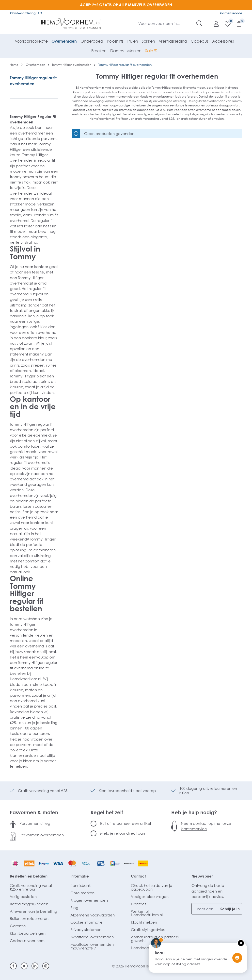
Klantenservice (231, 13)
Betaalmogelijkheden (29, 904)
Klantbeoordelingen (28, 933)
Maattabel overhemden (92, 937)
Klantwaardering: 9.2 (26, 13)
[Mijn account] (214, 24)
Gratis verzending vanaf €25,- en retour (31, 887)
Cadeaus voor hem (27, 941)
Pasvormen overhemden (42, 835)
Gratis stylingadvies (148, 929)
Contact (138, 876)
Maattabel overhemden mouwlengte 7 (92, 946)
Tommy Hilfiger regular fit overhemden (33, 81)
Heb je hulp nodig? (194, 812)
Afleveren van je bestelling (33, 911)
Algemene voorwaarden (93, 915)
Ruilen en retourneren (29, 918)
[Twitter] (24, 966)
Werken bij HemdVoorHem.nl (147, 913)
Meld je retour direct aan (123, 833)
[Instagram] (46, 966)
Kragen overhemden (89, 900)
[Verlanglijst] (225, 24)
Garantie (18, 926)
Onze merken (82, 893)
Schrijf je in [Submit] (230, 909)
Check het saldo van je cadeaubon (152, 887)
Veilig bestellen (23, 896)
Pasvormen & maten (34, 812)
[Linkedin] (35, 966)
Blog (74, 908)
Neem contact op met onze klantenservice (206, 826)
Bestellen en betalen (29, 876)
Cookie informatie (87, 922)
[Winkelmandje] (236, 24)
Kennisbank (81, 885)
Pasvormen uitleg (35, 823)
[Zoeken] (199, 23)
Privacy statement (87, 929)
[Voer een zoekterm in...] (167, 23)
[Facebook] (13, 966)
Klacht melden (144, 922)
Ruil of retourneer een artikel (126, 823)
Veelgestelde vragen (150, 896)
